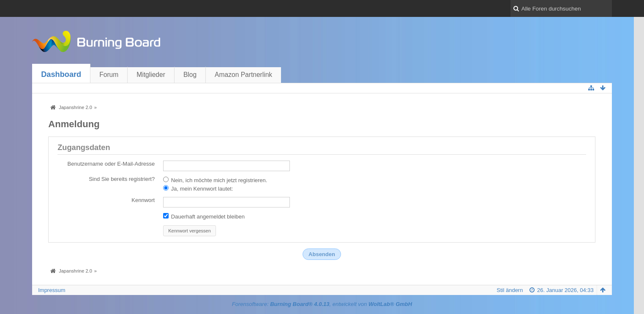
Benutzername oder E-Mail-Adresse (111, 164)
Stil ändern (510, 290)
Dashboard (61, 74)
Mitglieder (151, 75)
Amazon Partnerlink (243, 75)
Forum (109, 75)
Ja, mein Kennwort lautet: (198, 188)
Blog (190, 75)
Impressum (52, 290)
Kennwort (143, 200)
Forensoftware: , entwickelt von (322, 304)
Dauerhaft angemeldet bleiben (204, 216)
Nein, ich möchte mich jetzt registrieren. (215, 180)
